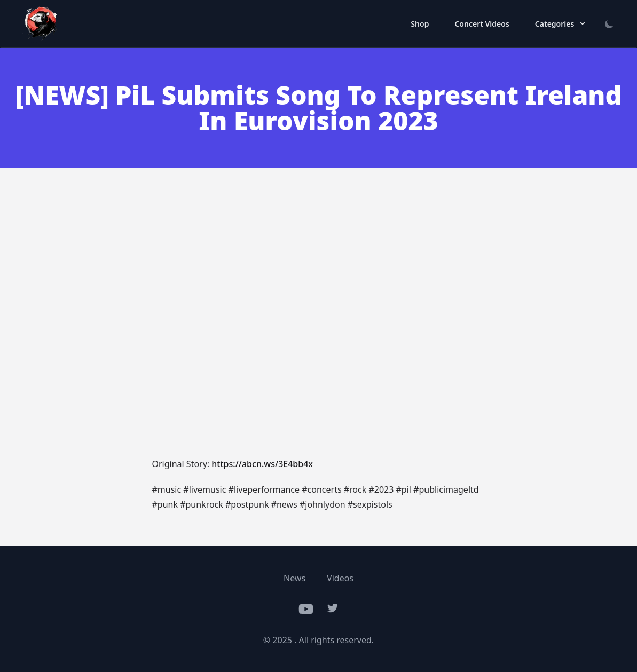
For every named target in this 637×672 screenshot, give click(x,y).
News (294, 578)
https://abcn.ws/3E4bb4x (262, 464)
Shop (420, 24)
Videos (340, 578)
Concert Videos (482, 24)
